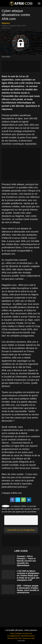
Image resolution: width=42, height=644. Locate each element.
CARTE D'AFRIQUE (16, 634)
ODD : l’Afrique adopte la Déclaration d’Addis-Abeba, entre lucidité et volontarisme (28, 589)
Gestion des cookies (29, 638)
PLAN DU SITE (28, 634)
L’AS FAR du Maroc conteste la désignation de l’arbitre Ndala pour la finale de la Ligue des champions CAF (28, 576)
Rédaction (6, 23)
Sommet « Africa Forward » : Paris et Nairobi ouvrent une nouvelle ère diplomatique (26, 561)
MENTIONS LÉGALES (28, 636)
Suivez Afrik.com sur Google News (21, 530)
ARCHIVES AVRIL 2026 (14, 638)
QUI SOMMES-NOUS (14, 636)
